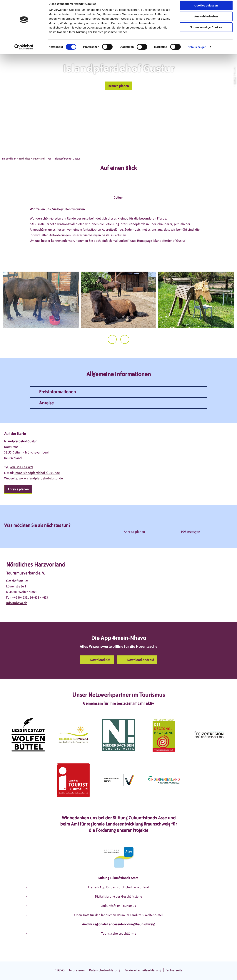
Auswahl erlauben (206, 20)
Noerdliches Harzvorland (31, 159)
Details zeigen (197, 51)
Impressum (77, 970)
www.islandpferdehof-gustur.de (41, 478)
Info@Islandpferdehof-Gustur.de (37, 473)
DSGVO (60, 970)
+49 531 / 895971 (22, 467)
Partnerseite (174, 970)
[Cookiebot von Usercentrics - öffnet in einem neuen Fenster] (24, 51)
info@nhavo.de (17, 603)
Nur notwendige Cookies (206, 31)
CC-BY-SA (234, 81)
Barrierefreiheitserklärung (143, 970)
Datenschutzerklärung (105, 970)
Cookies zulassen (206, 9)
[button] (119, 86)
